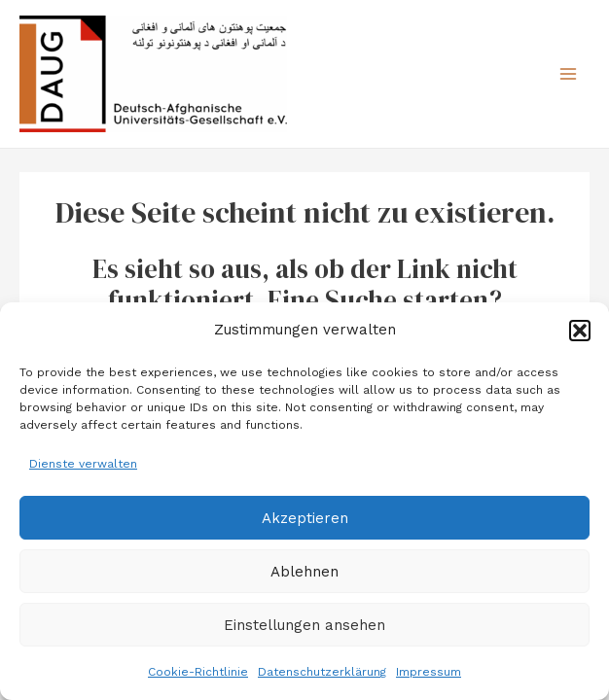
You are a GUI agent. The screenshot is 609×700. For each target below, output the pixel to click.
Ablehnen (304, 572)
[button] (580, 331)
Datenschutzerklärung (322, 672)
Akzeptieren (305, 518)
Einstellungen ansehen (304, 625)
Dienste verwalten (83, 464)
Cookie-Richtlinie (198, 672)
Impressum (429, 672)
